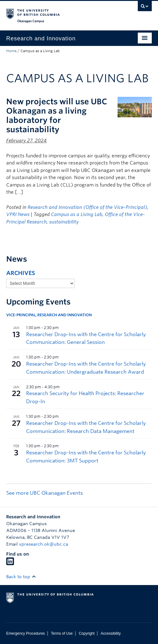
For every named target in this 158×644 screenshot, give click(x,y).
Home (11, 51)
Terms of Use (62, 633)
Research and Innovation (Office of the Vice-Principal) (87, 207)
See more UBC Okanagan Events (44, 493)
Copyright (87, 633)
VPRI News (18, 214)
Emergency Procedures (26, 633)
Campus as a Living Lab (77, 214)
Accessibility (111, 633)
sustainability (64, 222)
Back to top (21, 577)
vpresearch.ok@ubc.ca (44, 544)
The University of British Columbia (57, 13)
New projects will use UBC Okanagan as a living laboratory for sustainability (57, 115)
